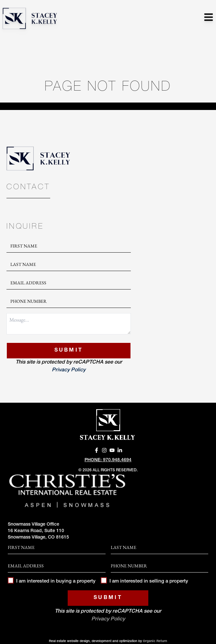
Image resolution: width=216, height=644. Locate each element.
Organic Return (155, 641)
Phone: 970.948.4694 (108, 460)
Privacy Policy (69, 370)
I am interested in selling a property (144, 581)
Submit (69, 351)
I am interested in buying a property (52, 581)
